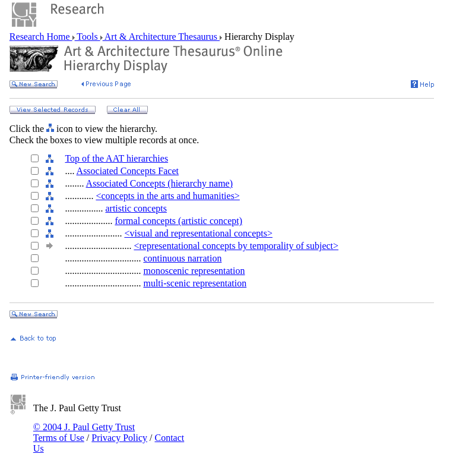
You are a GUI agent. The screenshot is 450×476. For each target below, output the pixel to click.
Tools (88, 37)
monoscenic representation (194, 271)
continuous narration (182, 258)
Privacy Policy (119, 438)
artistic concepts (136, 208)
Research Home (41, 37)
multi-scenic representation (195, 283)
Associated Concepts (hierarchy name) (159, 183)
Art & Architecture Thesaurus (161, 37)
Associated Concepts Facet (128, 171)
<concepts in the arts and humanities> (167, 196)
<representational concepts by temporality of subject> (236, 246)
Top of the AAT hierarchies (116, 158)
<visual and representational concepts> (198, 233)
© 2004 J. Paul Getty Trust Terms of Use (84, 432)
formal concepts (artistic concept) (178, 221)
